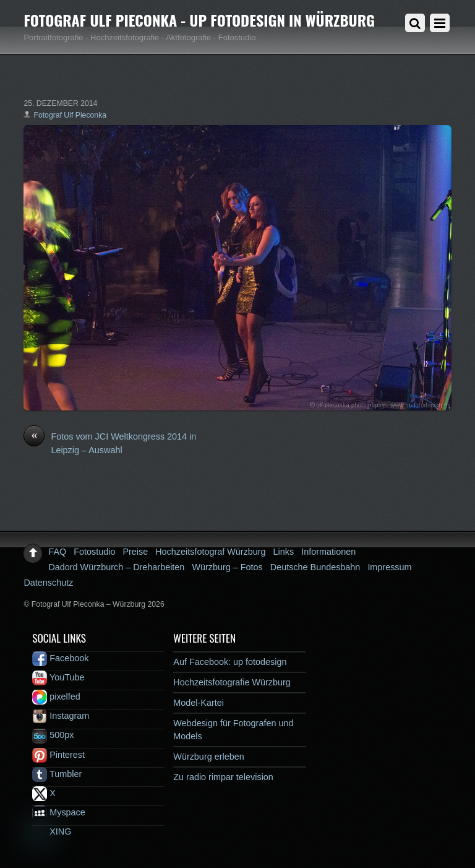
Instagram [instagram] (61, 716)
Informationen (328, 552)
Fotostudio (94, 552)
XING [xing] (52, 831)
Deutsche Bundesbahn (315, 567)
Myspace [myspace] (59, 812)
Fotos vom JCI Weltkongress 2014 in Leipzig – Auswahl (110, 443)
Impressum (389, 567)
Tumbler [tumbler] (57, 774)
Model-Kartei (199, 703)
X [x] (44, 793)
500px (53, 735)
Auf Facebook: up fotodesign (230, 662)
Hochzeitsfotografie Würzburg (232, 682)
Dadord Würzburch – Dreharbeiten (116, 567)
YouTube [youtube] (58, 677)
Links (284, 552)
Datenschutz (48, 583)
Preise (135, 552)
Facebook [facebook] (60, 658)
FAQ (57, 552)
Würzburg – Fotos (227, 567)
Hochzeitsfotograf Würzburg (210, 552)
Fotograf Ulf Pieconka (70, 115)
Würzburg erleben (208, 757)
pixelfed (56, 697)
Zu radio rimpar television (223, 777)
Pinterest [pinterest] (58, 755)
